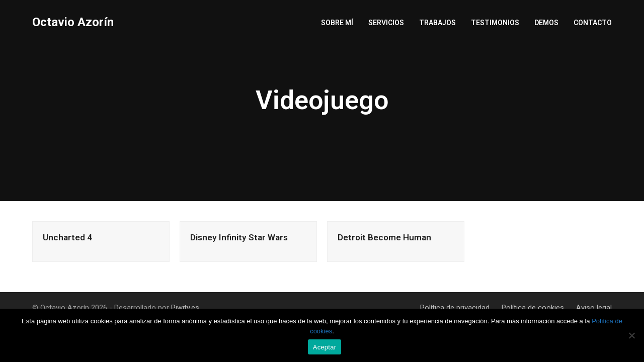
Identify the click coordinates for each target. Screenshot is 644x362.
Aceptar (325, 347)
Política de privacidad (455, 308)
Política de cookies (533, 308)
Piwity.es (185, 308)
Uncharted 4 (67, 237)
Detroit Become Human (384, 237)
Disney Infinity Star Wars (239, 237)
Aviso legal (594, 308)
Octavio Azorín (73, 22)
